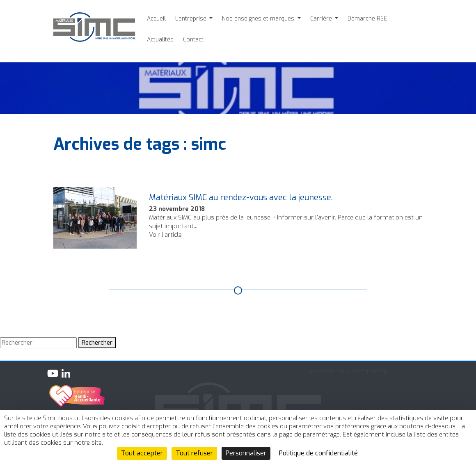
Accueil (156, 19)
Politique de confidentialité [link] (318, 453)
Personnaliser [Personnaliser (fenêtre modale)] (246, 453)
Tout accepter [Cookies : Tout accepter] (142, 453)
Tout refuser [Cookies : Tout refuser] (194, 453)
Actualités (160, 40)
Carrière (322, 19)
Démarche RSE (367, 19)
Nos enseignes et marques (259, 19)
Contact (193, 40)
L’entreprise (192, 19)
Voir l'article (165, 235)
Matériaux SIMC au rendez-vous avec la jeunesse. (241, 198)
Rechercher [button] (97, 343)
